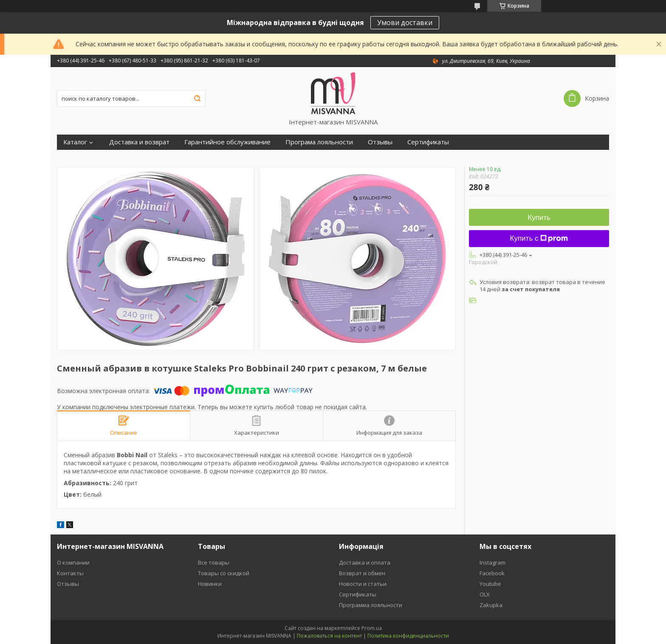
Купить (539, 218)
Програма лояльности (319, 142)
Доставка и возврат (139, 142)
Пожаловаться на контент (329, 636)
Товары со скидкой (224, 573)
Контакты (70, 573)
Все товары (214, 562)
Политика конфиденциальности (408, 636)
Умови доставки (405, 22)
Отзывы (380, 142)
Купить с (539, 238)
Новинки (210, 584)
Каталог (75, 142)
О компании (73, 562)
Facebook (492, 573)
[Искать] (197, 98)
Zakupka (491, 605)
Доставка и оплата (365, 562)
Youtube (490, 584)
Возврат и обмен (362, 573)
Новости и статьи (363, 584)
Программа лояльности (371, 605)
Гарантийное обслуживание (227, 142)
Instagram (492, 562)
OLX (485, 594)
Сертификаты (428, 142)
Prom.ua (372, 628)
